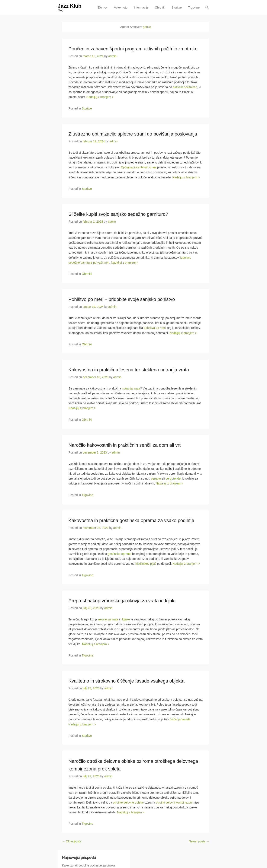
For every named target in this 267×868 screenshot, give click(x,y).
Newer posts (199, 841)
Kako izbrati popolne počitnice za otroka (88, 865)
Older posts (72, 841)
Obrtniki (160, 7)
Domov (103, 7)
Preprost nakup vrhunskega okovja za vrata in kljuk (121, 601)
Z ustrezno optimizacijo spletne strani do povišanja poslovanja (133, 134)
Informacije (141, 7)
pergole (156, 479)
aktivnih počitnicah (185, 87)
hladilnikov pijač (146, 564)
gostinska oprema (120, 554)
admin (147, 27)
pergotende (173, 479)
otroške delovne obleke (128, 802)
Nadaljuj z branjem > (100, 97)
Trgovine (194, 7)
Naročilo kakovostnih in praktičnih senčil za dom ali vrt (125, 445)
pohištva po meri (155, 328)
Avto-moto (121, 7)
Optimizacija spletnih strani (139, 168)
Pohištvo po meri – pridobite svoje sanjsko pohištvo (122, 299)
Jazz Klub (70, 6)
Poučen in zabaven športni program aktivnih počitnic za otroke (133, 49)
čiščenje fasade (180, 719)
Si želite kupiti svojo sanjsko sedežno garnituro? (118, 214)
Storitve (177, 7)
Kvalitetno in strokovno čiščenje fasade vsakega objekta (126, 681)
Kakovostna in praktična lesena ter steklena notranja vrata (129, 370)
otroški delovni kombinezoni (174, 802)
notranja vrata (131, 388)
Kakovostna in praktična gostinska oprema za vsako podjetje (131, 520)
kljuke (126, 619)
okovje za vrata (108, 619)
